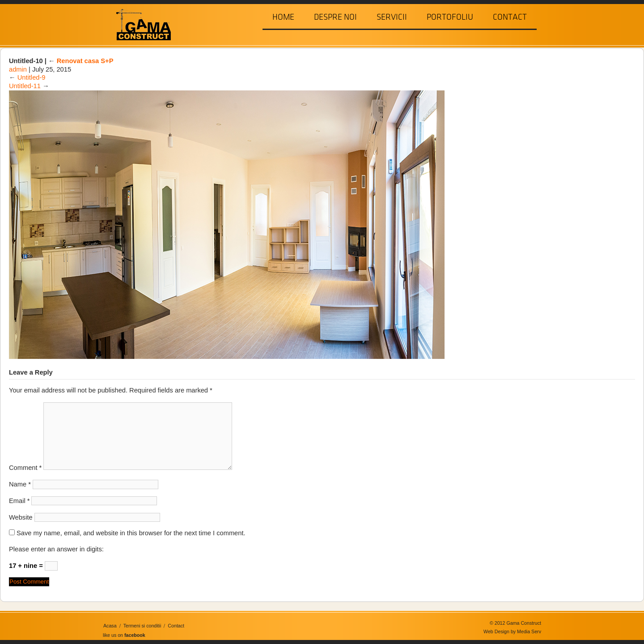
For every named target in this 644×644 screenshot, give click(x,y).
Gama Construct (140, 24)
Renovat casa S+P (81, 61)
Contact (510, 17)
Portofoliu (450, 17)
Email (19, 501)
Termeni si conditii (142, 626)
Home (283, 17)
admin (18, 69)
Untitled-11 (25, 86)
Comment (25, 468)
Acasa (110, 626)
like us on (124, 635)
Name (20, 484)
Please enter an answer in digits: (56, 549)
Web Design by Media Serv (512, 631)
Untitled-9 (32, 77)
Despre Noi (335, 17)
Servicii (392, 17)
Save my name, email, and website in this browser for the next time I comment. (131, 533)
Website (21, 517)
